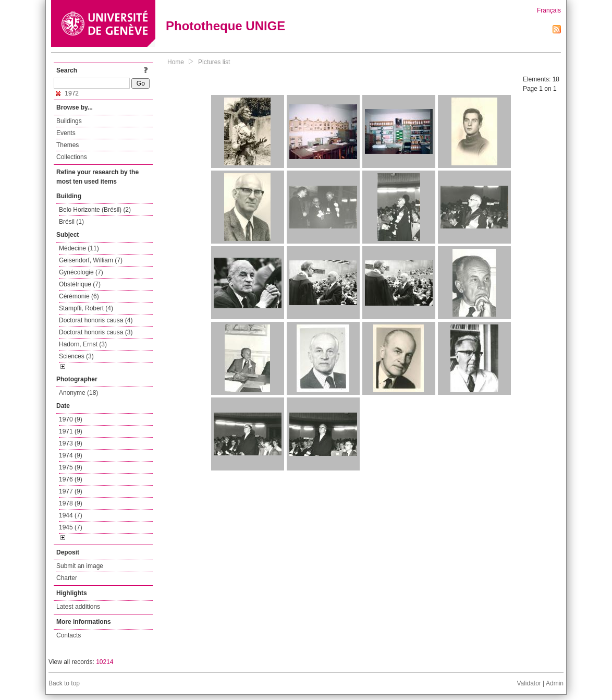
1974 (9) (71, 455)
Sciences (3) (76, 356)
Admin (555, 683)
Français (549, 10)
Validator (529, 683)
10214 (105, 662)
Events (66, 133)
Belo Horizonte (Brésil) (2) (95, 210)
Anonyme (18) (78, 393)
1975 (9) (71, 467)
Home (176, 62)
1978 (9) (71, 503)
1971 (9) (71, 431)
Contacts (69, 635)
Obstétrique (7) (80, 284)
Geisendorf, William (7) (91, 260)
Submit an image (80, 566)
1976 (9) (71, 479)
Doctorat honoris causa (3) (96, 332)
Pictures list (214, 62)
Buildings (69, 121)
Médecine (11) (79, 248)
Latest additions (78, 607)
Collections (72, 157)
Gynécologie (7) (81, 272)
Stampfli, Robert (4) (86, 308)
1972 (67, 93)
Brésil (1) (71, 222)
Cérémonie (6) (79, 296)
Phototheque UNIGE (225, 26)
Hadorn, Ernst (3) (83, 344)
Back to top (64, 683)
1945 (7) (71, 527)
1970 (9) (71, 419)
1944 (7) (71, 515)
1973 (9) (71, 443)
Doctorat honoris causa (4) (96, 320)
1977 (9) (71, 491)
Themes (68, 145)
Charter (67, 578)
